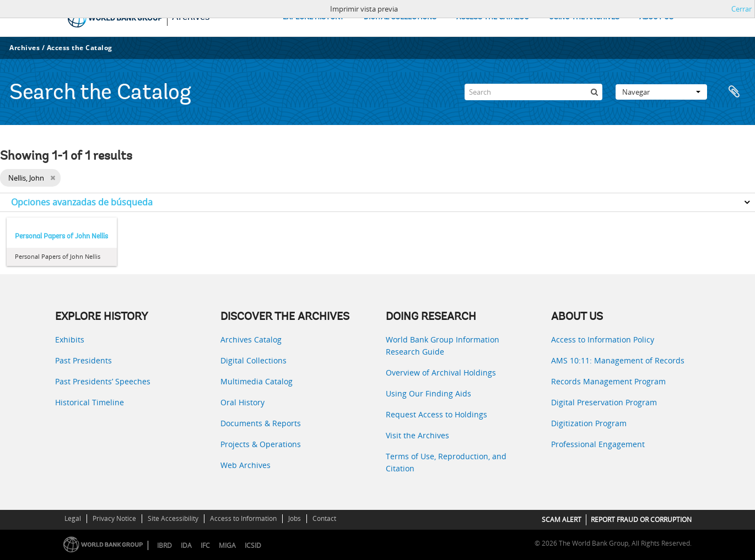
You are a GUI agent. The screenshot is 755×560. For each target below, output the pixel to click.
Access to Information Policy (603, 339)
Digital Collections (254, 360)
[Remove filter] (53, 178)
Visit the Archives (417, 435)
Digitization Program (589, 423)
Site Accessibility (173, 518)
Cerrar (741, 9)
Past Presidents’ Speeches (103, 381)
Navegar (661, 92)
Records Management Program (608, 381)
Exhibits (70, 339)
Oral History (242, 402)
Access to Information (243, 518)
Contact (324, 518)
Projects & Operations (261, 444)
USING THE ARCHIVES (584, 17)
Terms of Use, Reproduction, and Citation (446, 462)
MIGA (227, 545)
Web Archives (246, 465)
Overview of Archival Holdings (441, 373)
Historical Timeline (90, 402)
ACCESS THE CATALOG (493, 17)
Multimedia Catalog (257, 381)
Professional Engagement (598, 444)
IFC (205, 545)
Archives (25, 48)
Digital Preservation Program (604, 402)
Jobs (295, 518)
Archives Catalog (251, 339)
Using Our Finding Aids (428, 393)
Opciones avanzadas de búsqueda (82, 202)
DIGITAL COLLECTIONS (400, 17)
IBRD (165, 545)
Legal (73, 518)
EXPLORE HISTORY (313, 17)
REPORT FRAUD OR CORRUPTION (641, 520)
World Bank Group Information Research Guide (443, 346)
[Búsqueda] (594, 92)
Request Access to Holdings (436, 414)
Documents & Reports (261, 423)
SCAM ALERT (562, 520)
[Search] (533, 92)
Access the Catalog (80, 48)
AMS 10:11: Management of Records (618, 360)
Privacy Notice (114, 518)
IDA (186, 545)
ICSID (253, 545)
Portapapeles (734, 92)
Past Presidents (83, 360)
